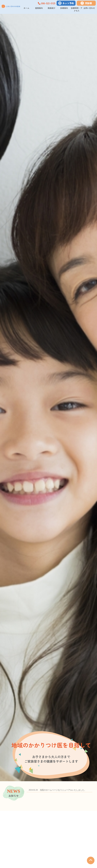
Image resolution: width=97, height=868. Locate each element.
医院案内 (39, 8)
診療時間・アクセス (77, 9)
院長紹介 (52, 8)
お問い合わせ (89, 8)
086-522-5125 (47, 3)
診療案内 (64, 8)
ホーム (26, 8)
